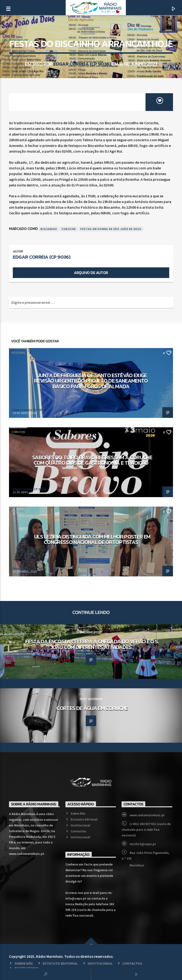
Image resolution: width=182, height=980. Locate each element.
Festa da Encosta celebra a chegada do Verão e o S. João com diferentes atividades (92, 644)
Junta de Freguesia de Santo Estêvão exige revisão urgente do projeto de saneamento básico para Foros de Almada (91, 381)
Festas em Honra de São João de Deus (111, 229)
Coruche (69, 229)
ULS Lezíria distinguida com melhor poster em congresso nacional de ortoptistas (92, 539)
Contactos (78, 831)
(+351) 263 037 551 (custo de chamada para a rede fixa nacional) (146, 830)
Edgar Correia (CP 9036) (82, 64)
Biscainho (49, 229)
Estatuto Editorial (84, 819)
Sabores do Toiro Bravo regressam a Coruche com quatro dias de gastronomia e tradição (92, 460)
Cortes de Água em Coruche (92, 708)
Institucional (80, 825)
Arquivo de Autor (91, 273)
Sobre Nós (78, 813)
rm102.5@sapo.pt (143, 844)
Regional (91, 32)
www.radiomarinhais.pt (147, 815)
